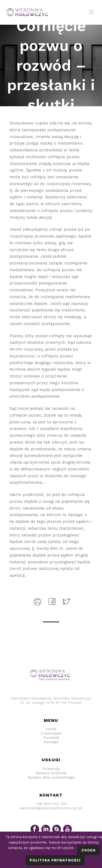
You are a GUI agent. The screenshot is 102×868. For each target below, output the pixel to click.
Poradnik (51, 738)
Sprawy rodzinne (51, 773)
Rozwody (51, 769)
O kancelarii (51, 733)
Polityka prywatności (55, 860)
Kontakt (51, 742)
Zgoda (89, 850)
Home (51, 729)
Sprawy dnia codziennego (51, 777)
